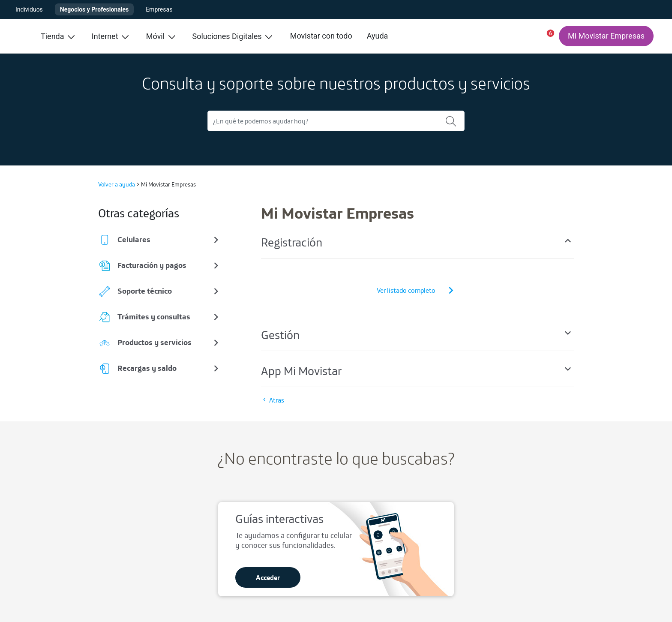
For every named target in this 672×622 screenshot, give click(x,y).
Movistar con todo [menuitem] (321, 36)
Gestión (417, 335)
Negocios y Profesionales (94, 9)
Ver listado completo (417, 290)
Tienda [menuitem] (58, 36)
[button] (547, 36)
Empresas (159, 9)
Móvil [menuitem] (161, 36)
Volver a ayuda (117, 184)
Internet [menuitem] (110, 36)
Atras (273, 400)
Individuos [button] (29, 9)
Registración (417, 242)
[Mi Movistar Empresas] (606, 36)
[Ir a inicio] (20, 36)
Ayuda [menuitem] (378, 36)
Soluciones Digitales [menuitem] (232, 36)
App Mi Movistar (417, 371)
